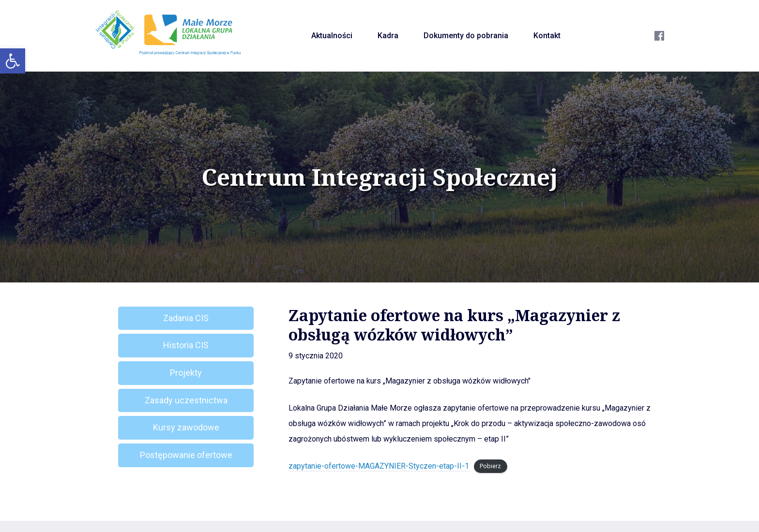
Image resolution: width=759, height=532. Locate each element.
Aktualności (332, 36)
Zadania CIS (186, 318)
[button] (13, 61)
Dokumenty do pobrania (466, 36)
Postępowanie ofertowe (186, 455)
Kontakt (547, 36)
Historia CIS (186, 345)
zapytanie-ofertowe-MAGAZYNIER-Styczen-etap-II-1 (379, 466)
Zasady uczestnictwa (186, 400)
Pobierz (490, 466)
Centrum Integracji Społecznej (379, 177)
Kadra (388, 36)
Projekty (186, 373)
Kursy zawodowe (186, 427)
